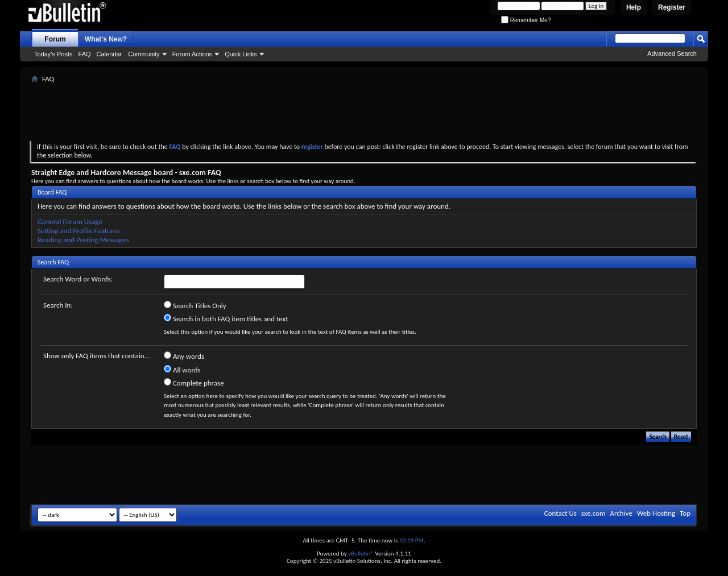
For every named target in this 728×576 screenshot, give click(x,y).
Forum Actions (192, 54)
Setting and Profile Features (79, 231)
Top (685, 513)
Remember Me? (526, 20)
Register (672, 7)
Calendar (109, 54)
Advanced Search (672, 53)
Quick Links (241, 54)
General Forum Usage (70, 221)
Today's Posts (53, 54)
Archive (621, 513)
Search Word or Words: (78, 279)
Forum (55, 39)
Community (144, 54)
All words (182, 370)
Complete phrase (194, 383)
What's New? (106, 39)
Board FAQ (52, 192)
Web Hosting (656, 513)
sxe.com (593, 513)
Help (634, 7)
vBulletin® (361, 554)
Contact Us (561, 513)
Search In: (58, 305)
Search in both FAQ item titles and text (226, 318)
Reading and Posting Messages (83, 240)
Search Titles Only (195, 305)
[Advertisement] (364, 111)
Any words (184, 356)
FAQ (85, 54)
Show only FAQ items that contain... (96, 356)
